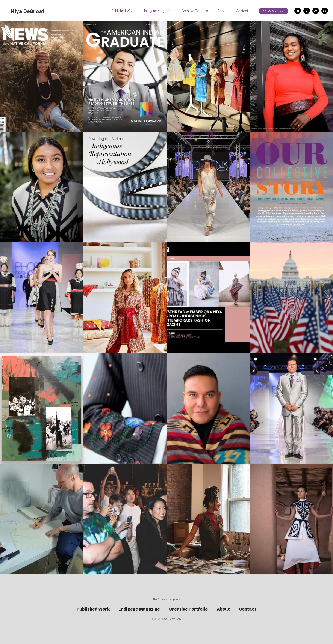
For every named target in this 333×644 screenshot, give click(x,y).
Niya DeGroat (28, 11)
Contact (242, 11)
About (222, 11)
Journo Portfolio (172, 619)
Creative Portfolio (195, 11)
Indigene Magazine (158, 11)
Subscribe (273, 11)
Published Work (123, 11)
